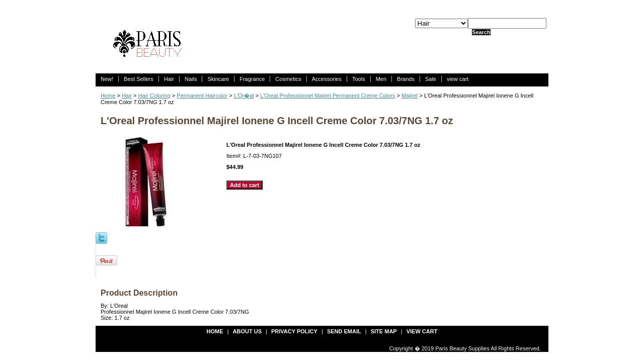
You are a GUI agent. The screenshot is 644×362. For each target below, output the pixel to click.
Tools (359, 79)
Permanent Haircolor (202, 96)
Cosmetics (288, 79)
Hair (169, 79)
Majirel (410, 96)
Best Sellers (139, 79)
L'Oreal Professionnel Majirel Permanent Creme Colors (328, 96)
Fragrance (252, 79)
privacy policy (294, 331)
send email (344, 331)
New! (107, 79)
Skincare (218, 79)
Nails (191, 79)
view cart (458, 79)
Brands (406, 79)
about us (247, 331)
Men (381, 79)
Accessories (327, 79)
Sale (431, 79)
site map (384, 331)
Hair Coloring (154, 96)
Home (108, 96)
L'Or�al (244, 96)
